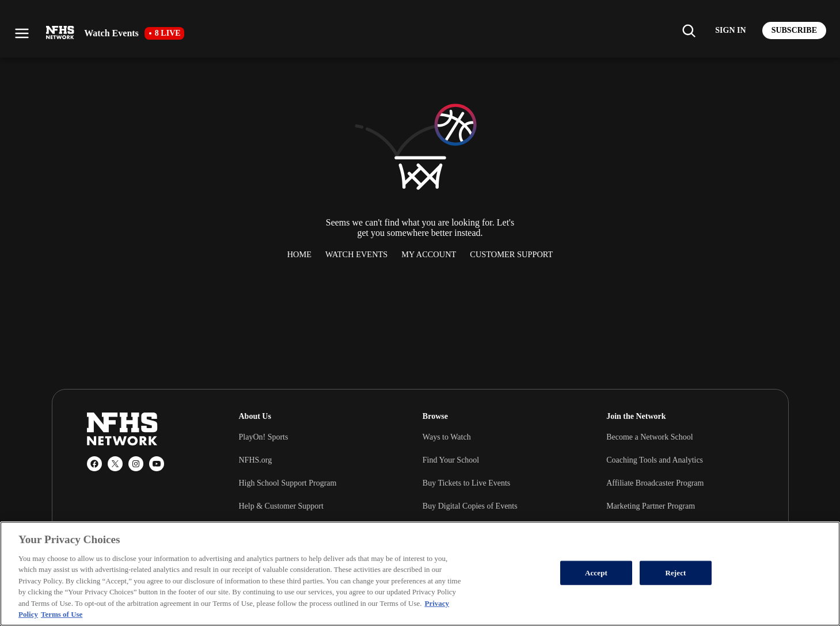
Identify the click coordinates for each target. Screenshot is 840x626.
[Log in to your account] (730, 30)
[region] (420, 574)
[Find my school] (689, 30)
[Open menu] (22, 33)
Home (299, 254)
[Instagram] (136, 464)
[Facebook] (94, 464)
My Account (429, 254)
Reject (675, 573)
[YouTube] (157, 464)
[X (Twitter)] (115, 464)
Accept (596, 573)
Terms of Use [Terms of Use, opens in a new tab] (62, 614)
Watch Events (356, 254)
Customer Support (511, 254)
